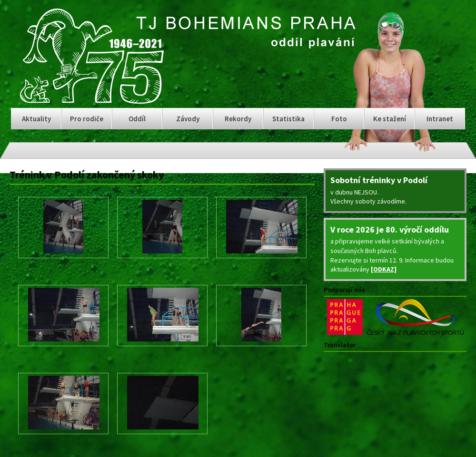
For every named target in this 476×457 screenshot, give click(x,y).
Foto (339, 119)
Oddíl (137, 119)
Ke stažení (390, 119)
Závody (188, 119)
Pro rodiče (87, 119)
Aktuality (36, 119)
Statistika (288, 119)
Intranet (440, 119)
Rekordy (238, 119)
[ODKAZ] (384, 269)
